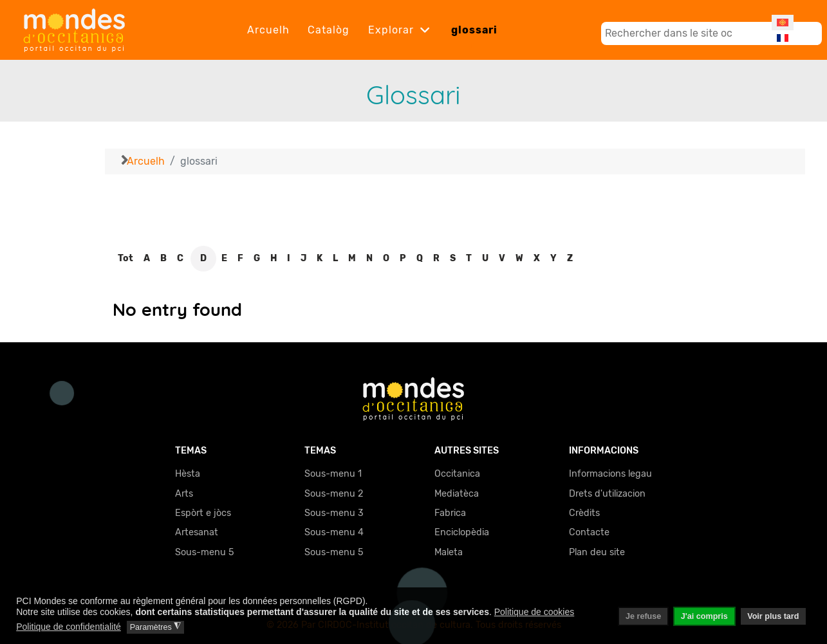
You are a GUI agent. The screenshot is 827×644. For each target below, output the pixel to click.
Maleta (449, 552)
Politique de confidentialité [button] (69, 627)
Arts (184, 494)
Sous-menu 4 (334, 532)
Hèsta (188, 474)
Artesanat (197, 532)
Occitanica (457, 474)
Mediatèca (457, 494)
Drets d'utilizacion (607, 494)
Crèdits (584, 513)
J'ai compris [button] (704, 616)
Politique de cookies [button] (534, 612)
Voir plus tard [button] (773, 616)
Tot (125, 258)
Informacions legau (610, 474)
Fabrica (450, 513)
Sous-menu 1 (333, 474)
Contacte (589, 532)
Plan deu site (597, 552)
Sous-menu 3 (334, 513)
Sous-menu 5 (205, 552)
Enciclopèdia (462, 532)
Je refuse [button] (643, 616)
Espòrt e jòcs (203, 513)
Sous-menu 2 (334, 494)
